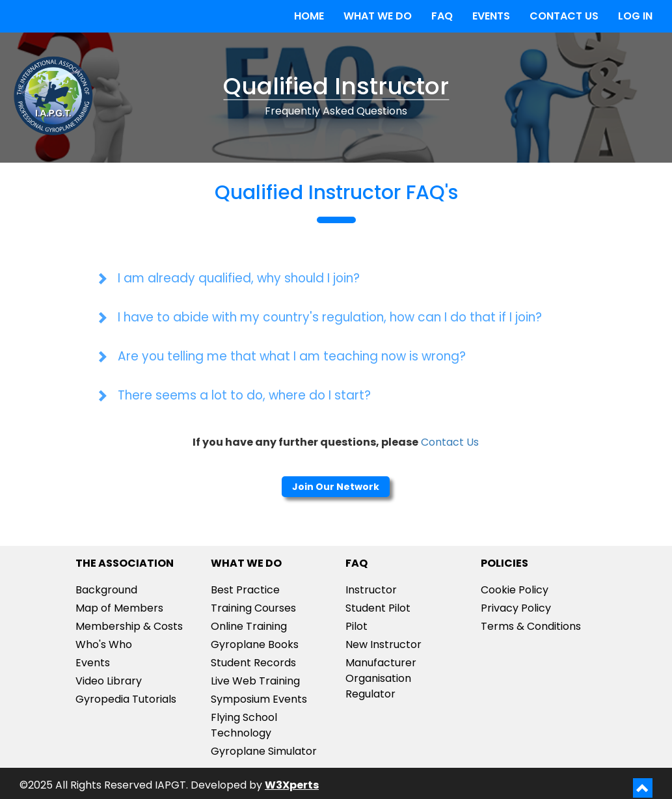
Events (93, 663)
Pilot (356, 626)
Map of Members (119, 608)
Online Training (249, 626)
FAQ (442, 16)
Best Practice (245, 590)
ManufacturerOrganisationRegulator (381, 678)
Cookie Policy (515, 590)
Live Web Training (255, 681)
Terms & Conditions (531, 626)
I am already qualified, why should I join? (239, 278)
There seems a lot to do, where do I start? (244, 395)
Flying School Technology (244, 725)
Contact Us (450, 442)
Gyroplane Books (255, 644)
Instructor (371, 590)
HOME (309, 16)
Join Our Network (336, 487)
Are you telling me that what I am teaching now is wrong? (292, 356)
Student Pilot (378, 608)
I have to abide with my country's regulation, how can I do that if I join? (330, 317)
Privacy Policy (516, 608)
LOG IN (635, 16)
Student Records (253, 663)
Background (106, 590)
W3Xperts (292, 785)
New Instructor (383, 644)
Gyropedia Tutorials (126, 699)
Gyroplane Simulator (264, 751)
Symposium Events (259, 699)
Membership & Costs (129, 626)
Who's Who (104, 644)
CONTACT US (564, 16)
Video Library (109, 681)
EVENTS (491, 16)
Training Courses (253, 608)
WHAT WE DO (378, 16)
